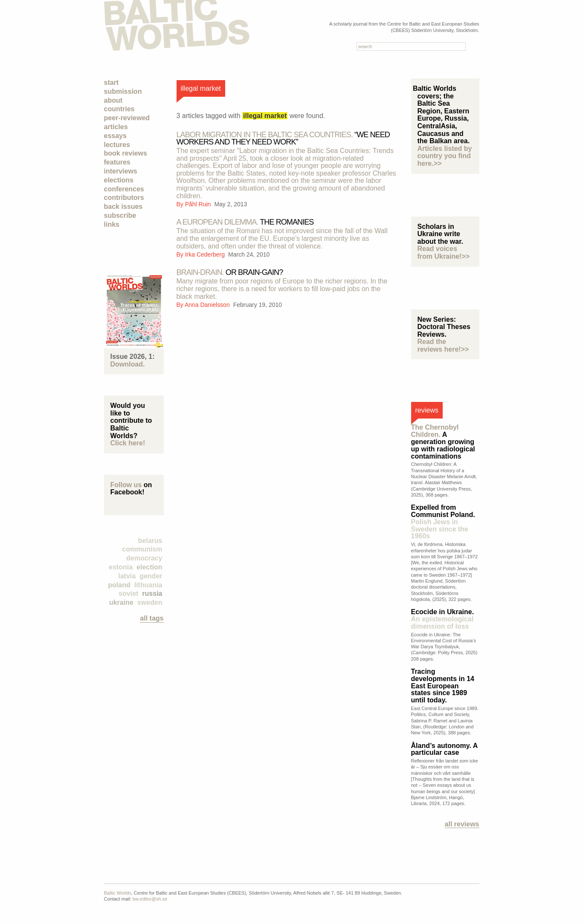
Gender (151, 576)
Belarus (150, 541)
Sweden (150, 602)
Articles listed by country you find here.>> (445, 156)
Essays (115, 136)
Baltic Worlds (118, 893)
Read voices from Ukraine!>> (444, 253)
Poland (119, 585)
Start (112, 82)
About (113, 100)
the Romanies (245, 222)
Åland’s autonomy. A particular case (444, 749)
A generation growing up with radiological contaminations (443, 442)
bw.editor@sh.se (150, 899)
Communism (142, 549)
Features (117, 162)
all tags (152, 618)
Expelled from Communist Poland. (443, 522)
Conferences (124, 189)
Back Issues (123, 206)
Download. (128, 364)
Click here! (128, 443)
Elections (119, 180)
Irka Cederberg (206, 254)
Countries (119, 109)
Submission (123, 91)
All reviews (462, 824)
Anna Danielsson (208, 305)
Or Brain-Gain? (230, 272)
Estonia (121, 567)
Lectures (117, 145)
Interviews (121, 171)
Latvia (127, 576)
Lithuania (148, 585)
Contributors (124, 198)
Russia (152, 593)
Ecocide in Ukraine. (443, 619)
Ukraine (121, 602)
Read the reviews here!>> (443, 345)
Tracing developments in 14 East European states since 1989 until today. (443, 686)
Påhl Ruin (199, 204)
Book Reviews (126, 153)
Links (112, 224)
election (149, 567)
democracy (144, 558)
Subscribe (120, 215)
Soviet (128, 593)
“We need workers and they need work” (283, 138)
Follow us (126, 485)
